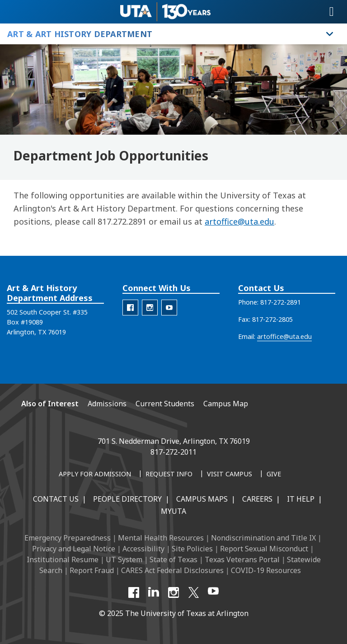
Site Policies (192, 549)
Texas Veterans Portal (242, 559)
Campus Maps (202, 499)
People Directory (127, 499)
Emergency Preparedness (68, 538)
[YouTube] (213, 592)
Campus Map (226, 404)
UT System (124, 559)
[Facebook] (134, 592)
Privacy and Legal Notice (74, 549)
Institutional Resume (63, 559)
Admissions (107, 404)
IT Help (301, 499)
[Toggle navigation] (332, 12)
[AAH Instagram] (150, 308)
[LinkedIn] (154, 592)
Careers (257, 499)
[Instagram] (173, 592)
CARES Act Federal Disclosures (172, 570)
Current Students (165, 404)
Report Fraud (92, 570)
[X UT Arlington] (193, 592)
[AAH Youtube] (169, 308)
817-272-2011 (173, 452)
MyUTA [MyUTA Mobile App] (173, 511)
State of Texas (173, 559)
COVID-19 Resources (266, 570)
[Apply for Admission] (95, 475)
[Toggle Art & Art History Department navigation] (330, 34)
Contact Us (56, 499)
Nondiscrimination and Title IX (263, 538)
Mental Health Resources (161, 538)
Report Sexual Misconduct (264, 549)
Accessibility (143, 549)
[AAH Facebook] (130, 308)
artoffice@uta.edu (239, 221)
